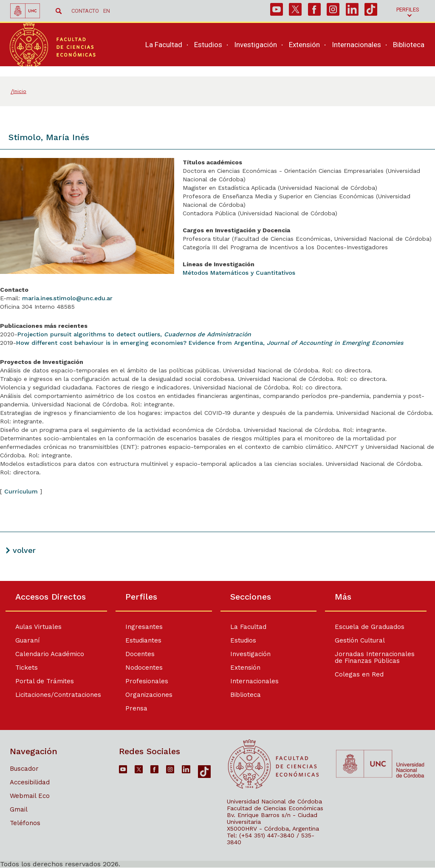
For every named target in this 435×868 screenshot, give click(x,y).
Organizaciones (147, 695)
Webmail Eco (30, 796)
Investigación (251, 654)
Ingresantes (142, 627)
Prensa (135, 708)
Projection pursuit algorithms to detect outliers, (134, 334)
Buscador (24, 769)
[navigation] (284, 50)
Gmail (19, 809)
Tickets (27, 668)
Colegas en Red (362, 674)
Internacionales (255, 681)
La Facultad (249, 627)
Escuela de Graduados (373, 627)
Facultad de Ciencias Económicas (275, 808)
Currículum (21, 491)
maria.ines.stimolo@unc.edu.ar (67, 298)
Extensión (246, 668)
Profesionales (145, 681)
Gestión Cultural (363, 640)
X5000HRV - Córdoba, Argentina (273, 829)
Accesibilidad (30, 782)
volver (24, 550)
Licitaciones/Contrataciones (58, 695)
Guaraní (27, 640)
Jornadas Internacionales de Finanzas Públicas (378, 657)
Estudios (244, 640)
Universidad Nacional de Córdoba (274, 801)
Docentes (138, 654)
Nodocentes (142, 668)
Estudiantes (142, 640)
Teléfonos (25, 823)
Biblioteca (246, 695)
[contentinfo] (217, 724)
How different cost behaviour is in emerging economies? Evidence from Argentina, (210, 343)
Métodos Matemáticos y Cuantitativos (239, 273)
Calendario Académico (50, 654)
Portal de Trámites (45, 681)
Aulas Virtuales (38, 627)
